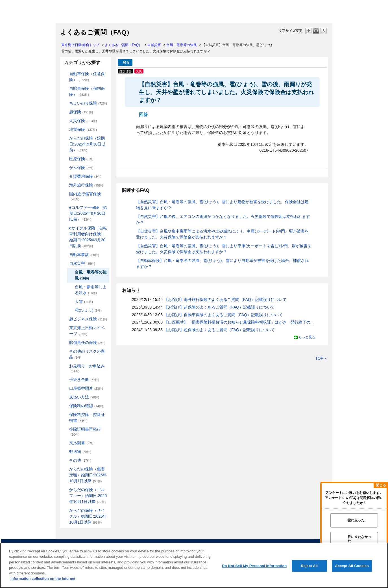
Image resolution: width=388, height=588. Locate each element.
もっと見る (307, 337)
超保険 (81, 112)
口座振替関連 (86, 388)
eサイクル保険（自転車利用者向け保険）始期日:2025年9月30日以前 (88, 237)
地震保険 (83, 129)
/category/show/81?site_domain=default (65, 185)
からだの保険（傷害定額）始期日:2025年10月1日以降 (88, 475)
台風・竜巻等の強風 (182, 45)
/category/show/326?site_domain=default (65, 255)
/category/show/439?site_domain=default (65, 328)
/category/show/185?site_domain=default (65, 89)
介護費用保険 (85, 176)
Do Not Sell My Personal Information (254, 566)
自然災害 (154, 45)
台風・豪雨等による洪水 (91, 290)
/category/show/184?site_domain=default (65, 74)
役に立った (356, 520)
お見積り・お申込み (87, 368)
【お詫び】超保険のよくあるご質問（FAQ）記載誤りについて (219, 307)
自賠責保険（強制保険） (87, 91)
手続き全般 (84, 379)
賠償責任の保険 (87, 342)
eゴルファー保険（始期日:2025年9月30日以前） (88, 213)
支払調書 (81, 443)
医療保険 (81, 159)
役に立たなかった (359, 539)
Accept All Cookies (352, 566)
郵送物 (80, 452)
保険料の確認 (86, 406)
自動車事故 (84, 255)
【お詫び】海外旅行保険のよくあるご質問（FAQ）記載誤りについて (225, 300)
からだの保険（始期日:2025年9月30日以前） (87, 144)
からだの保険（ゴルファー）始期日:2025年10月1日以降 (88, 496)
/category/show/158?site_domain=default (65, 168)
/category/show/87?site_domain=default (65, 130)
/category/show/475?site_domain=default (65, 490)
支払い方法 (84, 397)
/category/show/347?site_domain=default (65, 415)
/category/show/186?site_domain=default (65, 103)
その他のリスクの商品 (87, 354)
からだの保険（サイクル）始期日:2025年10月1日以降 (88, 516)
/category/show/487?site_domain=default (65, 510)
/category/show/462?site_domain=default (65, 469)
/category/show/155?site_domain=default (65, 159)
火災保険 (83, 121)
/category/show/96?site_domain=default (65, 121)
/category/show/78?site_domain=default (65, 194)
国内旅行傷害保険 (85, 196)
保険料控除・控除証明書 (87, 417)
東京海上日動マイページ (87, 331)
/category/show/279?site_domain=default (65, 208)
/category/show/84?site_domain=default (65, 138)
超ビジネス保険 (88, 319)
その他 (80, 460)
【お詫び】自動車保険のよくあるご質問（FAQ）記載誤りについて (223, 315)
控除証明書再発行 (85, 432)
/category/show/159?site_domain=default (65, 263)
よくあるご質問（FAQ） (123, 45)
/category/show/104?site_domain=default (65, 112)
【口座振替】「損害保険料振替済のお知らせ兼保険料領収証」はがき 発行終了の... (239, 322)
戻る (126, 62)
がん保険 (81, 168)
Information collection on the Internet (43, 579)
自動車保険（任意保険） (87, 77)
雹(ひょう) (88, 310)
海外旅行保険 (86, 185)
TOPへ (321, 358)
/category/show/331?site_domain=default (65, 319)
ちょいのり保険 (88, 103)
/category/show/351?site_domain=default (65, 429)
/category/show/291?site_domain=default (65, 228)
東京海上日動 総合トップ (80, 45)
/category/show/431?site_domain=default (65, 176)
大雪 (84, 301)
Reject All (309, 566)
